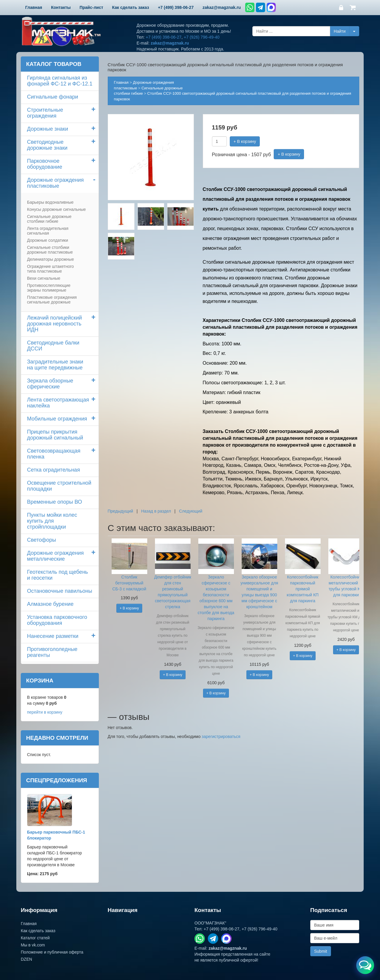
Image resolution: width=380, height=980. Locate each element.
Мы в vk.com (33, 945)
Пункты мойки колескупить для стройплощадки (52, 521)
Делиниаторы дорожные (50, 259)
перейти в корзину (45, 712)
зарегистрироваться (221, 736)
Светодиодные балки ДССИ (53, 346)
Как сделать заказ (38, 931)
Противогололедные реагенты (52, 652)
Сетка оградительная (53, 470)
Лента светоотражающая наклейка (58, 403)
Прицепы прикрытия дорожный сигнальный (55, 435)
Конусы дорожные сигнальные (56, 209)
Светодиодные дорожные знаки (47, 145)
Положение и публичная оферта (52, 952)
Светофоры (42, 540)
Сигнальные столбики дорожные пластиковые (50, 250)
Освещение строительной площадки (59, 486)
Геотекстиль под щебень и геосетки (57, 575)
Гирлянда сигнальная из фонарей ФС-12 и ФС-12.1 (60, 81)
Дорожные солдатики (47, 240)
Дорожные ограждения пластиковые (55, 183)
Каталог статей (35, 938)
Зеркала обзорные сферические (50, 384)
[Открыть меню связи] (365, 965)
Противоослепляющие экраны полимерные (49, 288)
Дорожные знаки (47, 129)
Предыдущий (121, 511)
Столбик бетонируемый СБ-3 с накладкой (129, 583)
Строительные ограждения (45, 113)
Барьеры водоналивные (50, 202)
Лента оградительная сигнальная (48, 231)
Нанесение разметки (53, 636)
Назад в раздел (156, 511)
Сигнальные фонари (53, 97)
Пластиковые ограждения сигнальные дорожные (52, 300)
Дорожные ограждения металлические (55, 556)
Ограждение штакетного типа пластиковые (50, 269)
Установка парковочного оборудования (57, 620)
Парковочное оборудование (45, 164)
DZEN (26, 959)
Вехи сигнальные (44, 278)
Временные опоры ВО (54, 502)
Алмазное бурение (50, 604)
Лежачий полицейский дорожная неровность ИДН (54, 324)
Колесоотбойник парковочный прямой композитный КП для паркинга (303, 589)
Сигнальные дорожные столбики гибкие (49, 219)
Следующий (191, 511)
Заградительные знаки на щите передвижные (55, 365)
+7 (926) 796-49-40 (202, 37)
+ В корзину (245, 141)
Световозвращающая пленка (54, 454)
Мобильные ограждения (57, 419)
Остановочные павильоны (60, 591)
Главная (121, 82)
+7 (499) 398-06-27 (164, 37)
